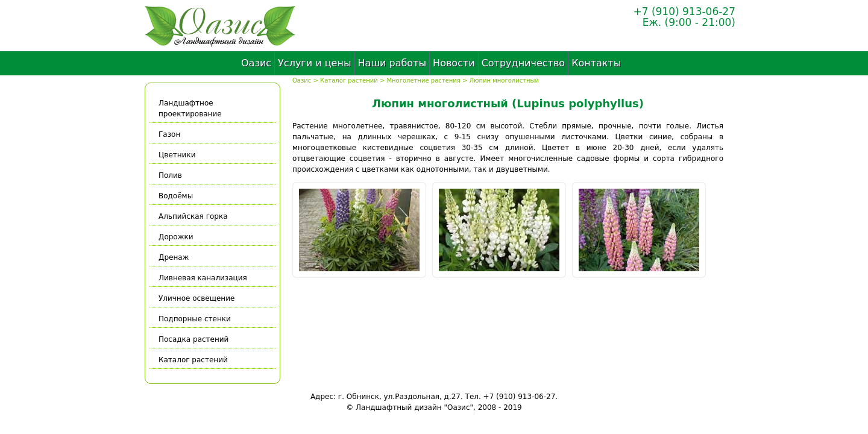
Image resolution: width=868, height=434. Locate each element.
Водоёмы (176, 196)
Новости (454, 63)
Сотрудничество (523, 63)
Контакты (596, 63)
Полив (170, 175)
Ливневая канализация (203, 278)
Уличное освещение (197, 298)
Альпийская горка (193, 216)
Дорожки (176, 237)
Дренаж (174, 257)
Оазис (256, 63)
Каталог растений (349, 80)
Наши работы (392, 63)
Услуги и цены (314, 63)
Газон (169, 134)
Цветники (177, 155)
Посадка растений (193, 339)
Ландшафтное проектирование (190, 108)
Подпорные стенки (195, 319)
